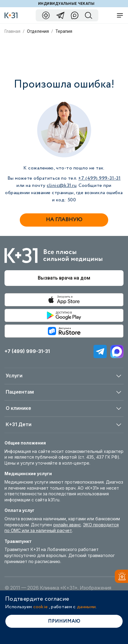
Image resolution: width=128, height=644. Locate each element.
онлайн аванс (67, 525)
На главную (64, 220)
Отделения (38, 31)
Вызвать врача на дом (64, 278)
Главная (12, 31)
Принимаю (64, 621)
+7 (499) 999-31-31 (99, 178)
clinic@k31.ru (62, 186)
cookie (41, 607)
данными (86, 607)
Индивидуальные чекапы (66, 4)
